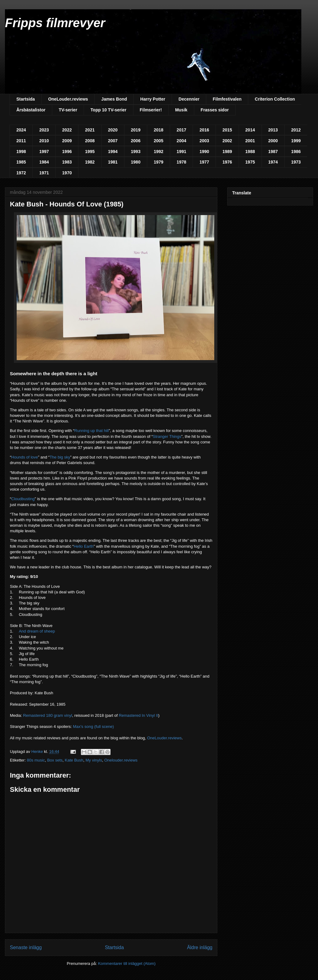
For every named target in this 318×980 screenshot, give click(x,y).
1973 (296, 162)
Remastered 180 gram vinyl (48, 715)
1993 (136, 152)
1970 (67, 173)
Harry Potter (153, 99)
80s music (36, 760)
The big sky (60, 457)
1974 (273, 162)
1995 (90, 152)
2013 (273, 130)
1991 (181, 152)
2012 (296, 130)
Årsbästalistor (31, 110)
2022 (67, 130)
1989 (227, 152)
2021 (90, 130)
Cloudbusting (23, 499)
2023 (44, 130)
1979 (159, 162)
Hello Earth (84, 546)
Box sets (55, 760)
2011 (21, 141)
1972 (21, 173)
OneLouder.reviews (68, 99)
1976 (227, 162)
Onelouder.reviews (121, 760)
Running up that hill (92, 431)
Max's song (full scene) (93, 727)
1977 (204, 162)
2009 (67, 141)
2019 (136, 130)
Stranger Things (167, 436)
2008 (90, 141)
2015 (227, 130)
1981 (113, 162)
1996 (67, 152)
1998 (21, 152)
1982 (90, 162)
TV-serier (68, 110)
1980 (136, 162)
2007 (113, 141)
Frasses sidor (215, 110)
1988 (250, 152)
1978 (181, 162)
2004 (181, 141)
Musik (181, 110)
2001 (250, 141)
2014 (250, 130)
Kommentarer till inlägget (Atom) (127, 963)
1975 (250, 162)
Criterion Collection (275, 99)
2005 (159, 141)
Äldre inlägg (200, 947)
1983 (67, 162)
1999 (296, 141)
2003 (204, 141)
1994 (113, 152)
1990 (204, 152)
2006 (136, 141)
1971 (44, 173)
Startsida (26, 99)
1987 (273, 152)
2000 (273, 141)
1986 (296, 152)
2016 (204, 130)
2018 (159, 130)
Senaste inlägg (26, 947)
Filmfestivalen (227, 99)
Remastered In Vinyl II (139, 715)
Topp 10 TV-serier (108, 110)
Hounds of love (25, 457)
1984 (44, 162)
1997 (44, 152)
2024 (21, 130)
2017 (181, 130)
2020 (113, 130)
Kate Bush (74, 760)
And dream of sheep (37, 631)
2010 (44, 141)
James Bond (114, 99)
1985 (21, 162)
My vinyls (94, 760)
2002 (227, 141)
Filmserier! (151, 110)
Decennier (189, 99)
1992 (159, 152)
